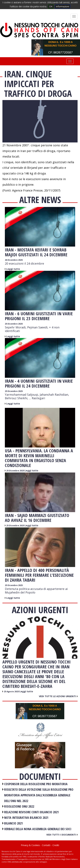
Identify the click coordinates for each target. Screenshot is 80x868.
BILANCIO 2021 (14, 823)
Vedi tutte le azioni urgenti (58, 696)
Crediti (56, 845)
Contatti (46, 845)
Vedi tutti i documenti (62, 835)
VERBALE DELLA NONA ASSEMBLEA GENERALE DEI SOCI (38, 829)
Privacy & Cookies (30, 845)
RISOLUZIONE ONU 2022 (19, 806)
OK (51, 6)
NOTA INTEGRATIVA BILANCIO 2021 (26, 818)
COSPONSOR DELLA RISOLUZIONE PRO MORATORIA (36, 784)
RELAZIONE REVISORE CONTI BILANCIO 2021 (31, 812)
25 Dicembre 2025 (14, 324)
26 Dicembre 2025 (14, 260)
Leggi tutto (13, 269)
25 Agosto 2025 (12, 692)
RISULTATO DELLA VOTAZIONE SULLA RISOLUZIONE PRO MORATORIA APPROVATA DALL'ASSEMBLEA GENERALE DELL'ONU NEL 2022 (39, 795)
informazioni (63, 6)
